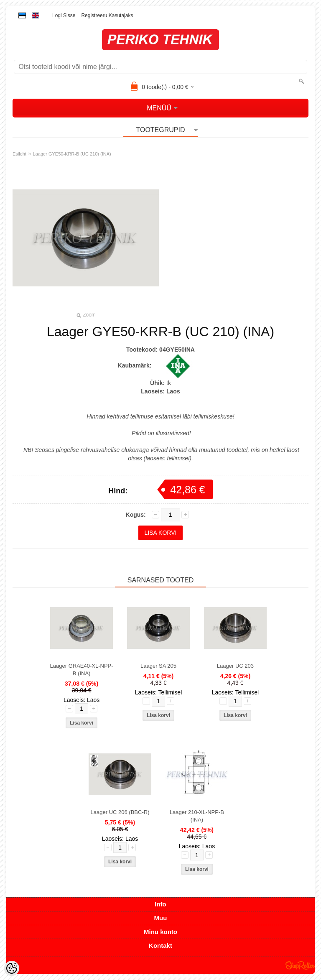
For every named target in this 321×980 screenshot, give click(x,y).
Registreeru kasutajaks (107, 15)
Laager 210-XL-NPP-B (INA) (197, 816)
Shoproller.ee (300, 965)
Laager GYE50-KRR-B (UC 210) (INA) (72, 154)
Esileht (19, 154)
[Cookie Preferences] (12, 968)
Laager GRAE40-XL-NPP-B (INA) (82, 670)
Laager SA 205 (158, 666)
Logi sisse (64, 15)
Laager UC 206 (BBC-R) (120, 812)
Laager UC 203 (235, 666)
